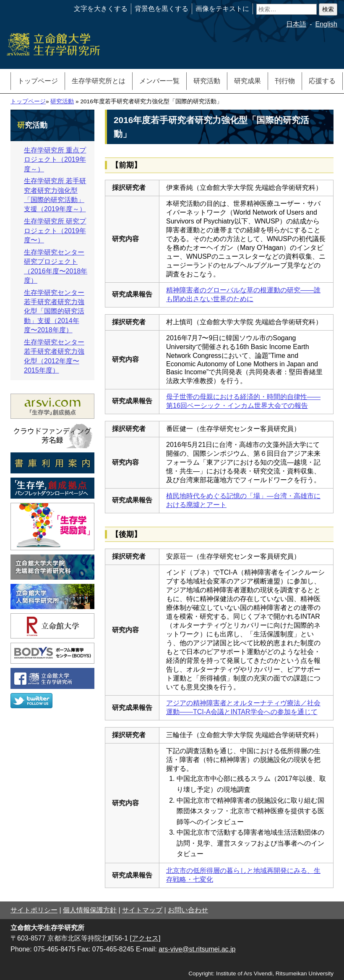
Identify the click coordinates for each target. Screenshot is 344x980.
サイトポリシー (34, 910)
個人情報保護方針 (90, 910)
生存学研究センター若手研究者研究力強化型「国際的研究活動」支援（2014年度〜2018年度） (54, 311)
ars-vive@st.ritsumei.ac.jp (197, 949)
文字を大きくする (101, 9)
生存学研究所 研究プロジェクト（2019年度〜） (55, 231)
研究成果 (248, 81)
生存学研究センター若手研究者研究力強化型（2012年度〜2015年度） (54, 356)
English (326, 24)
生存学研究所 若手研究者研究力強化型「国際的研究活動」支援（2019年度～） (55, 195)
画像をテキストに (222, 9)
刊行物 (285, 81)
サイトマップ (142, 910)
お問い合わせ (188, 910)
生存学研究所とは (99, 81)
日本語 (296, 24)
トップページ (38, 81)
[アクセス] (145, 938)
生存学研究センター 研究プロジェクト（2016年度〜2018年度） (56, 266)
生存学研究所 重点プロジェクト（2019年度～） (55, 160)
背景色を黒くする (162, 9)
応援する (322, 81)
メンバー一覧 (159, 81)
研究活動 (207, 81)
